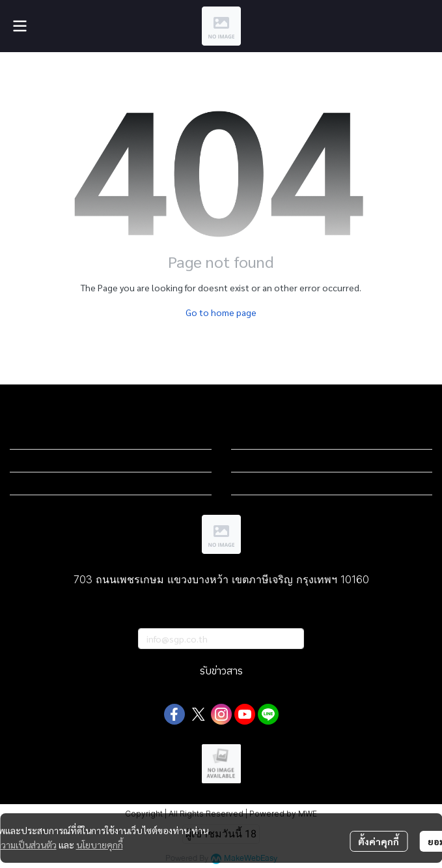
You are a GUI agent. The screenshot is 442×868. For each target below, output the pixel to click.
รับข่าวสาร (221, 672)
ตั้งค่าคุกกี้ (379, 841)
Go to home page (221, 312)
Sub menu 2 (35, 460)
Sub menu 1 (35, 438)
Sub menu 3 (35, 483)
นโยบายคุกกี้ (100, 845)
